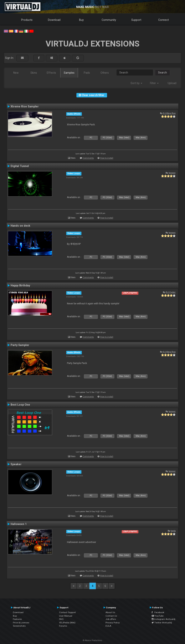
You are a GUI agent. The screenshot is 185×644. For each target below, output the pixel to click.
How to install (107, 158)
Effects (51, 73)
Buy (81, 20)
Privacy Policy (113, 623)
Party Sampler (20, 345)
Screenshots (19, 626)
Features (17, 619)
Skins (34, 73)
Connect (164, 20)
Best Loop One (20, 405)
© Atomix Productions (92, 640)
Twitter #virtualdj (162, 623)
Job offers (111, 619)
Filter (154, 83)
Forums (63, 626)
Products (27, 20)
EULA (108, 626)
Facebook (158, 612)
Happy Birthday (20, 285)
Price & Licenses (21, 623)
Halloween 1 (19, 524)
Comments (88, 158)
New (16, 73)
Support (136, 20)
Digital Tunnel (20, 166)
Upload (172, 83)
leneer (172, 173)
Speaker (16, 464)
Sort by (136, 83)
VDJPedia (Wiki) (67, 623)
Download (54, 20)
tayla (173, 531)
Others (105, 73)
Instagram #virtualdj (164, 619)
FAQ (61, 619)
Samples (69, 73)
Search (162, 73)
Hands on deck (20, 226)
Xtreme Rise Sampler (25, 106)
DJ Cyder (171, 292)
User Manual (66, 616)
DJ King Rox (169, 113)
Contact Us (111, 616)
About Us (110, 612)
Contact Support (67, 612)
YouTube (158, 616)
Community (109, 20)
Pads (87, 73)
